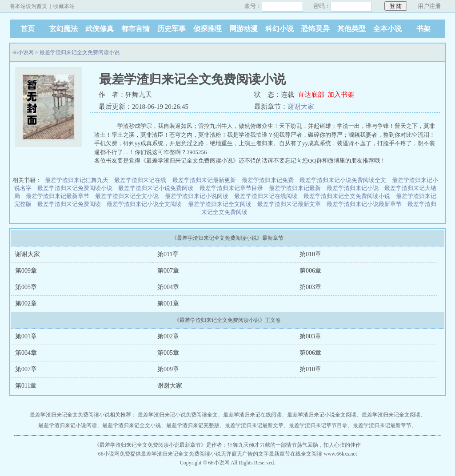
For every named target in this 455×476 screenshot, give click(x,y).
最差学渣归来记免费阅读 (69, 204)
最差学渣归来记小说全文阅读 (144, 204)
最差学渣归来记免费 (268, 180)
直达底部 (311, 95)
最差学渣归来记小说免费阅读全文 (343, 180)
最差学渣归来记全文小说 (127, 196)
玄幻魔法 (64, 29)
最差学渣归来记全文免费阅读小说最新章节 (150, 445)
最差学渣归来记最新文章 (289, 204)
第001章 (168, 303)
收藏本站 (64, 6)
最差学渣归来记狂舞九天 (77, 180)
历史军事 (172, 29)
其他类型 (351, 29)
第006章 (310, 271)
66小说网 (23, 52)
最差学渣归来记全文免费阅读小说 (80, 52)
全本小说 (387, 29)
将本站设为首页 (28, 6)
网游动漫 (243, 29)
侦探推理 (208, 29)
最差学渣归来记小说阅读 (197, 196)
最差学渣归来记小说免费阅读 (156, 188)
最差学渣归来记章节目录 (231, 188)
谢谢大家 (301, 107)
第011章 (168, 254)
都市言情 (136, 29)
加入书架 (341, 95)
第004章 (168, 287)
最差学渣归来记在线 (140, 180)
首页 (28, 29)
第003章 (310, 287)
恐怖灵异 (315, 29)
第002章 (26, 303)
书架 (423, 29)
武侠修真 (100, 29)
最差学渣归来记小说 (353, 188)
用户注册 (429, 6)
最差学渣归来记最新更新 (204, 180)
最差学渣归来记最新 (295, 188)
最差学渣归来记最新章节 (58, 196)
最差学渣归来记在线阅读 (266, 196)
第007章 (168, 271)
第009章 (26, 271)
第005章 (26, 287)
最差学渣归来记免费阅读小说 (75, 188)
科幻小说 (279, 29)
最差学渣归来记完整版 (193, 425)
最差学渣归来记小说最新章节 (364, 204)
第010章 (310, 254)
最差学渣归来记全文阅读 (220, 204)
